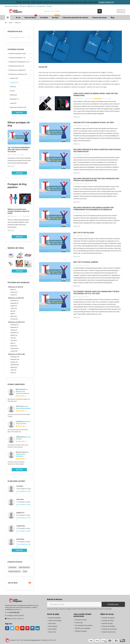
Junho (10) (14, 308)
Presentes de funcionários (109, 629)
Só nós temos (79, 623)
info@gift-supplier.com (17, 619)
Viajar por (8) (14, 82)
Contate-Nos (41, 6)
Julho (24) (13, 370)
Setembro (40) (15, 365)
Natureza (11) (15, 99)
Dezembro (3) (14, 301)
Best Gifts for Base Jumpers (86, 262)
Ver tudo (19, 113)
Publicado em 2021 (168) (16, 354)
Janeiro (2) (14, 295)
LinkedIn (38, 628)
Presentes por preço (81, 620)
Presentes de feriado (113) (17, 58)
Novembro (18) (15, 359)
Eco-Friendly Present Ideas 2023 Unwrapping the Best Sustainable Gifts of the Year (96, 293)
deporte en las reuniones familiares (22, 392)
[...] (21, 609)
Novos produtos (53, 626)
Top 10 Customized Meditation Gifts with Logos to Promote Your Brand (19, 150)
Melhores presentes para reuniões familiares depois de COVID (18, 211)
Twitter (12, 628)
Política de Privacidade (55, 621)
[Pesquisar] (71, 11)
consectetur (12, 567)
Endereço (23, 6)
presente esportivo (14, 571)
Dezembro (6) (14, 325)
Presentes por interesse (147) (18, 74)
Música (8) (14, 95)
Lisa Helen (20, 486)
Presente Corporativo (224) (17, 54)
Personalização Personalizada (84, 625)
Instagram (32, 628)
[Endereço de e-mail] (74, 604)
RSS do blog (19, 583)
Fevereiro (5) (14, 319)
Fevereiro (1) (14, 292)
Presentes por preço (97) (16, 66)
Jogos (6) (13, 103)
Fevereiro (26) (15, 348)
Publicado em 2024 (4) (16, 287)
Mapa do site (52, 632)
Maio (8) (13, 311)
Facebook (7, 628)
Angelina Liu (20, 513)
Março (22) (14, 346)
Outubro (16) (14, 362)
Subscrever (113, 604)
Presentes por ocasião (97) (17, 70)
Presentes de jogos (107, 623)
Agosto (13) (14, 335)
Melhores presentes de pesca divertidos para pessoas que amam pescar (97, 151)
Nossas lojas (52, 623)
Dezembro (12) (15, 357)
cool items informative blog (23, 407)
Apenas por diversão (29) (18, 107)
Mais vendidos (53, 629)
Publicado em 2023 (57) (16, 298)
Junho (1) (13, 373)
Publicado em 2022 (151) (16, 322)
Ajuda (49, 6)
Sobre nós (32, 6)
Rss (17, 628)
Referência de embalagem (83, 628)
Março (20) (14, 316)
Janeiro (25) (14, 351)
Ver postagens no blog (23, 491)
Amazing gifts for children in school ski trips (94, 123)
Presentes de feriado (108, 621)
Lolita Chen (20, 499)
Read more (11, 166)
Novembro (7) (14, 327)
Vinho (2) (13, 87)
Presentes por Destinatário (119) (19, 62)
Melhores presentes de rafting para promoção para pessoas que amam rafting (96, 180)
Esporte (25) (14, 78)
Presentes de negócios (108, 618)
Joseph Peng (20, 526)
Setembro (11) (15, 333)
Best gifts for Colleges (84, 233)
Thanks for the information (20, 455)
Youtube (22, 628)
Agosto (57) (14, 367)
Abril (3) (13, 314)
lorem (25, 571)
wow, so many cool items (23, 423)
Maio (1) (13, 343)
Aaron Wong (20, 539)
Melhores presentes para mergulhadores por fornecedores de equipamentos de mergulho (93, 209)
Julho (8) (13, 338)
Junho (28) (14, 341)
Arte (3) (13, 91)
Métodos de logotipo (12, 6)
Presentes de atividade (108, 626)
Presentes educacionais (109, 632)
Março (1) (13, 290)
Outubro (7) (14, 306)
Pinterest (27, 628)
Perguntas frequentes (55, 618)
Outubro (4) (14, 330)
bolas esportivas (24, 567)
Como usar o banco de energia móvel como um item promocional (96, 95)
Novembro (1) (14, 303)
